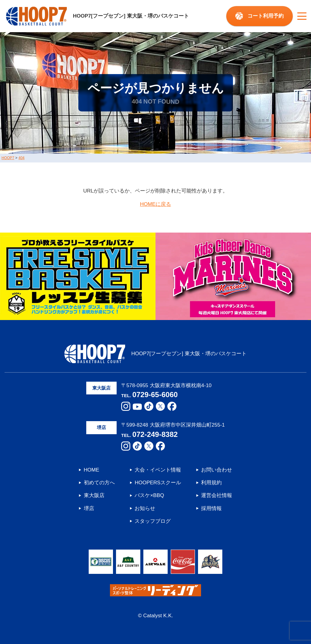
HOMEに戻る (155, 204)
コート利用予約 (266, 16)
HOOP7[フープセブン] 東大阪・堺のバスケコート (97, 16)
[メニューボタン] (302, 16)
